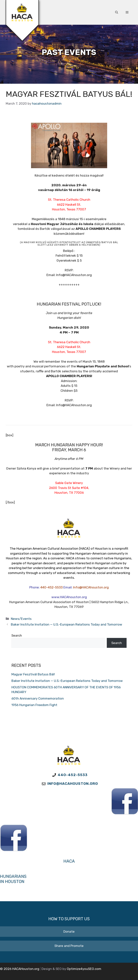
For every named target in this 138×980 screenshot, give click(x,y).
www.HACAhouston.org (69, 597)
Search (17, 635)
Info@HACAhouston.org (91, 587)
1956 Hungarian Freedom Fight (34, 705)
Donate (69, 931)
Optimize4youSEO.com (84, 969)
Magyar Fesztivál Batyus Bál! (33, 674)
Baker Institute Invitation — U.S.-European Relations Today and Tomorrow (67, 624)
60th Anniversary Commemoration (38, 698)
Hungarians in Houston (13, 879)
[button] (117, 12)
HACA (69, 861)
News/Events (21, 619)
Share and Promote (69, 946)
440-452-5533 (51, 587)
